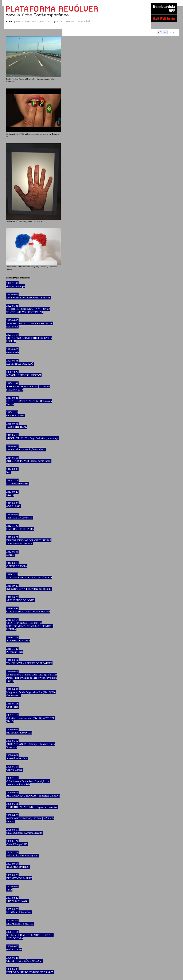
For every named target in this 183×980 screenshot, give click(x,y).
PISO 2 (19, 21)
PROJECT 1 (32, 21)
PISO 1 (10, 21)
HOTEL (60, 21)
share (173, 32)
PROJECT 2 (47, 21)
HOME (70, 21)
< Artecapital (83, 21)
